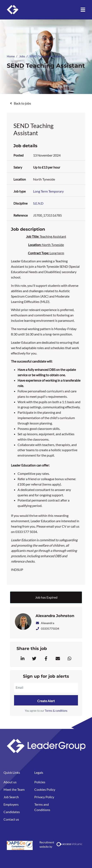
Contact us (11, 819)
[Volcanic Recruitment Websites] (70, 844)
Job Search (11, 797)
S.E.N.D (38, 203)
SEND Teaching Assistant (46, 56)
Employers (11, 804)
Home (11, 56)
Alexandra (45, 623)
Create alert (46, 701)
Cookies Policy (45, 789)
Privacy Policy (44, 797)
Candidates (12, 812)
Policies (40, 782)
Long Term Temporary (48, 191)
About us (10, 782)
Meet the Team (14, 789)
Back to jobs (22, 103)
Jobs (22, 56)
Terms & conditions (56, 711)
